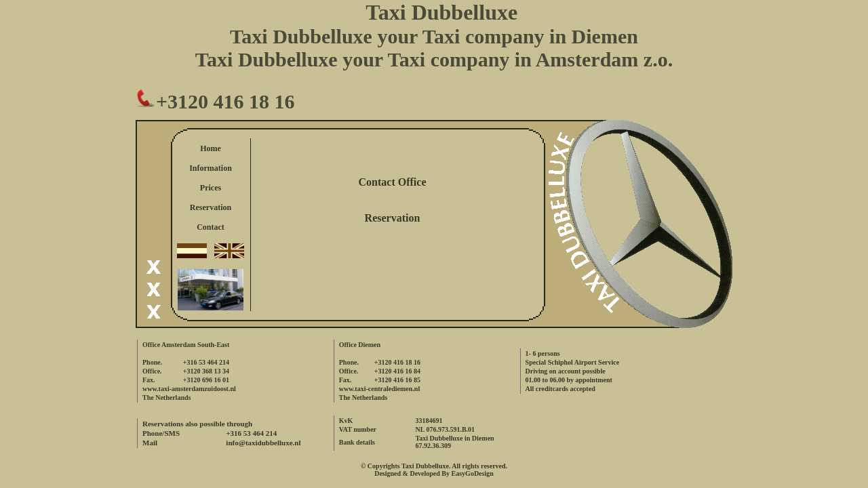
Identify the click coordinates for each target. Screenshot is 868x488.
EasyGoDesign (473, 473)
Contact (211, 227)
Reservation (211, 207)
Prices (211, 188)
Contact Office (393, 182)
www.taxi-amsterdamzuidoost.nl (189, 389)
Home (211, 148)
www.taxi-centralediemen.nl (379, 389)
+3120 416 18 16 (215, 101)
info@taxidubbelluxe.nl (263, 443)
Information (211, 168)
